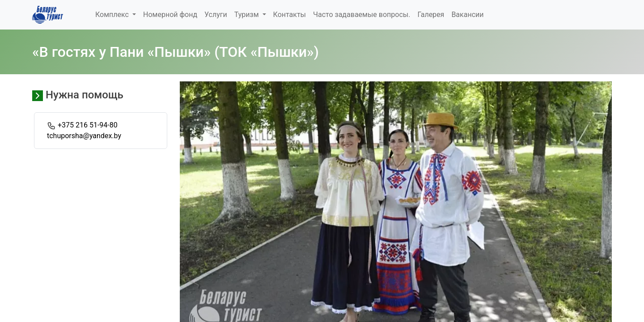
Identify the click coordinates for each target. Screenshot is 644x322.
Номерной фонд (170, 15)
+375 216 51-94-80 (88, 125)
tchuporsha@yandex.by (84, 136)
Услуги (216, 15)
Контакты (290, 15)
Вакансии (467, 15)
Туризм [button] (248, 15)
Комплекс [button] (113, 15)
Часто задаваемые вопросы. (362, 15)
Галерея (431, 15)
